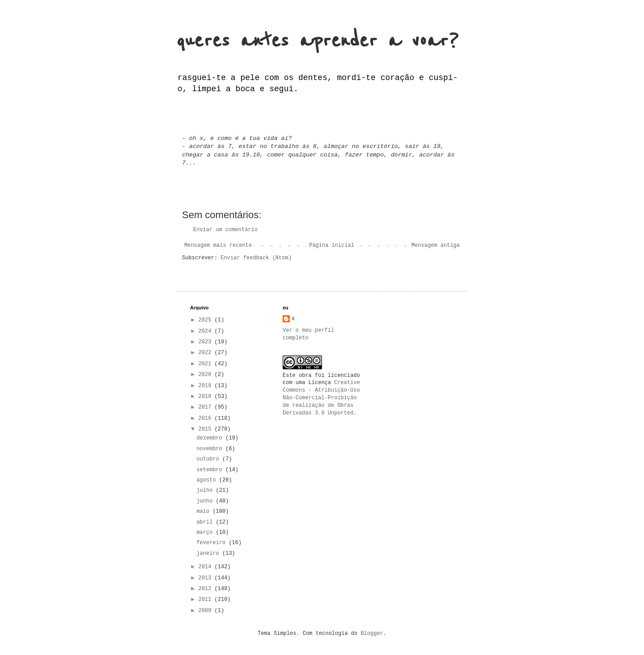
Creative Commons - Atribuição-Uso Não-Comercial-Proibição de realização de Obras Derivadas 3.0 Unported (321, 398)
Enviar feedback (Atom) (256, 258)
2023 (207, 342)
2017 (207, 407)
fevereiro (212, 543)
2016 (207, 418)
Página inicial (332, 245)
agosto (208, 480)
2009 (207, 611)
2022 (207, 353)
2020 (207, 375)
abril (206, 522)
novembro (211, 449)
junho (206, 501)
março (206, 532)
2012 (207, 589)
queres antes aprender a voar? (318, 41)
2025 (207, 320)
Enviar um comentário (225, 230)
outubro (209, 459)
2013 (207, 578)
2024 (207, 331)
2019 (207, 386)
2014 (207, 567)
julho (206, 490)
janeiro (209, 554)
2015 (207, 429)
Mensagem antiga (436, 245)
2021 (207, 364)
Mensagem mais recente (218, 245)
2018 (207, 397)
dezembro (211, 438)
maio (204, 511)
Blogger (372, 634)
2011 (207, 600)
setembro (211, 470)
